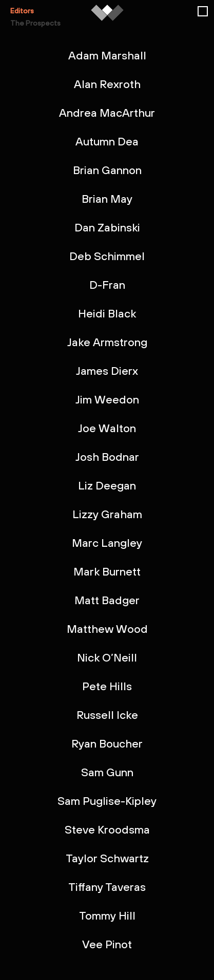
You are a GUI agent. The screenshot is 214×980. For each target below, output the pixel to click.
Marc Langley (107, 543)
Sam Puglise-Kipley (107, 801)
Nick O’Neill (107, 657)
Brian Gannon (107, 170)
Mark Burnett (107, 571)
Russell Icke (107, 715)
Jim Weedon (107, 399)
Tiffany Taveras (107, 887)
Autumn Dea (107, 141)
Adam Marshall (107, 55)
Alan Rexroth (107, 84)
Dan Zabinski (107, 227)
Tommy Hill (107, 915)
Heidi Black (107, 313)
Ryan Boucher (107, 743)
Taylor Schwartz (107, 858)
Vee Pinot (107, 944)
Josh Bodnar (107, 457)
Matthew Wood (107, 629)
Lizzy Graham (107, 514)
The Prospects (35, 23)
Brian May (107, 199)
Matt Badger (107, 600)
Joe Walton (107, 428)
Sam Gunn (107, 772)
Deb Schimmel (107, 256)
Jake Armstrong (107, 342)
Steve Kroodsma (107, 829)
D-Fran (107, 285)
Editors (22, 11)
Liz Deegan (107, 485)
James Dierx (107, 371)
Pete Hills (107, 686)
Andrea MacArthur (107, 113)
